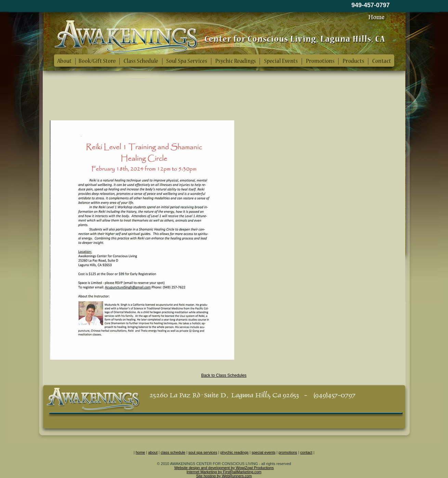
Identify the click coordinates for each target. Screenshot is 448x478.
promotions (288, 452)
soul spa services (203, 452)
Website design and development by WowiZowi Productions (224, 468)
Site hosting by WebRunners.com (224, 476)
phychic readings (234, 452)
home (141, 452)
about (153, 452)
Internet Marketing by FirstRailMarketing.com (224, 472)
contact (306, 452)
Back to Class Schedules (224, 375)
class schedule (173, 452)
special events (264, 452)
